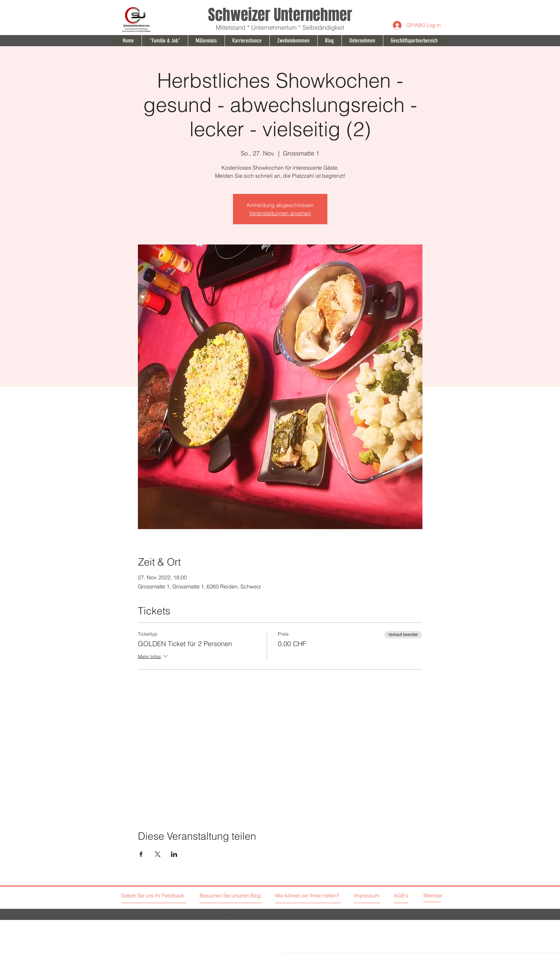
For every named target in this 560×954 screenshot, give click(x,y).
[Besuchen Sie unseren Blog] (231, 895)
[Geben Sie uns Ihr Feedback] (154, 895)
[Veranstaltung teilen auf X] (158, 854)
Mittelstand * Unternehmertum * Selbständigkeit (280, 27)
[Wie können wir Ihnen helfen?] (317, 895)
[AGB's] (417, 895)
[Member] (439, 895)
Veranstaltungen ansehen (280, 213)
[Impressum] (367, 895)
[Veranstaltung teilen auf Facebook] (141, 854)
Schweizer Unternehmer (280, 15)
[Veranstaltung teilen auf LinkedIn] (174, 854)
